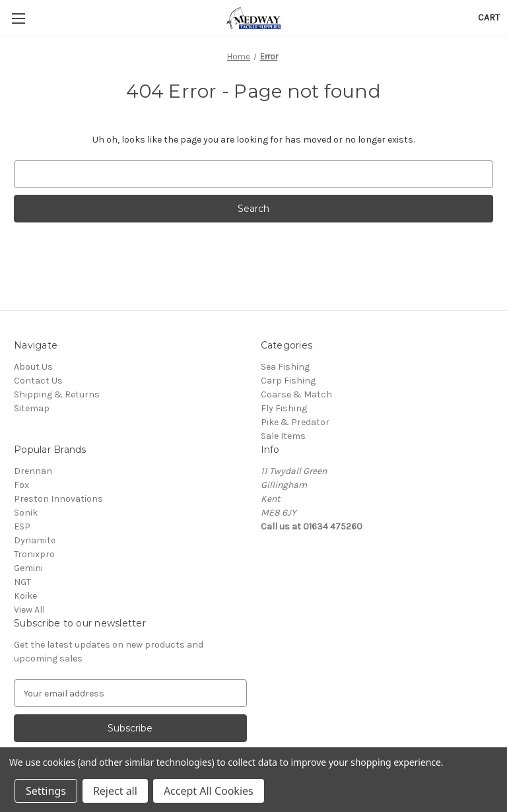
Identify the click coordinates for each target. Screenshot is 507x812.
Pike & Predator (295, 422)
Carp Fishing (288, 381)
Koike (25, 596)
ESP (22, 526)
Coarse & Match (296, 394)
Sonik (26, 513)
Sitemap (32, 408)
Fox (21, 485)
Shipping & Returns (57, 394)
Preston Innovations (58, 499)
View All (29, 610)
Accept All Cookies (209, 791)
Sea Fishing (285, 367)
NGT (22, 582)
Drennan (33, 471)
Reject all (115, 791)
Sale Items (283, 436)
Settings (46, 791)
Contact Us (38, 381)
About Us (33, 367)
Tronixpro (34, 554)
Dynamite (35, 540)
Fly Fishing (284, 408)
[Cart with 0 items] (489, 17)
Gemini (28, 568)
